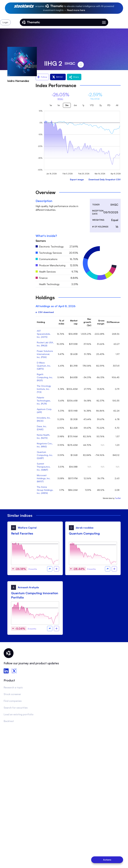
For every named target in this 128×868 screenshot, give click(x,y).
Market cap (74, 322)
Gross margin (101, 322)
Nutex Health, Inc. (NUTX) (43, 436)
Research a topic (13, 687)
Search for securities (16, 708)
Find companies (13, 701)
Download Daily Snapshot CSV (105, 179)
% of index (61, 322)
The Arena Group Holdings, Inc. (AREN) (45, 490)
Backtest (9, 721)
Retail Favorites (22, 533)
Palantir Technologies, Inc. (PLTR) (44, 401)
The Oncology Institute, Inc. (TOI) (44, 389)
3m (67, 105)
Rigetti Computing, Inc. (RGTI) (45, 377)
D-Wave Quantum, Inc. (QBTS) (44, 366)
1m (59, 105)
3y (101, 105)
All (117, 105)
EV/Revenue (113, 322)
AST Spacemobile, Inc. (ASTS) (44, 334)
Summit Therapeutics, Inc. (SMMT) (44, 467)
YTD (92, 105)
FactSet (118, 498)
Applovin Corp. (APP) (44, 411)
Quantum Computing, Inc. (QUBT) (45, 455)
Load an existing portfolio (19, 714)
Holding (41, 322)
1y (83, 105)
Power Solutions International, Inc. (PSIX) (45, 354)
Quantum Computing (84, 533)
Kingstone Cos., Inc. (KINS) (45, 445)
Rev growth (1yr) (87, 322)
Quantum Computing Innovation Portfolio (35, 595)
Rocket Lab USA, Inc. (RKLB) (45, 344)
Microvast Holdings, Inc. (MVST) (44, 478)
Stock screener (12, 694)
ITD (109, 105)
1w (51, 105)
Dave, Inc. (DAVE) (42, 428)
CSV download (45, 312)
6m (75, 105)
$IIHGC (58, 77)
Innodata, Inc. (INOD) (44, 419)
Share (74, 77)
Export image (77, 179)
